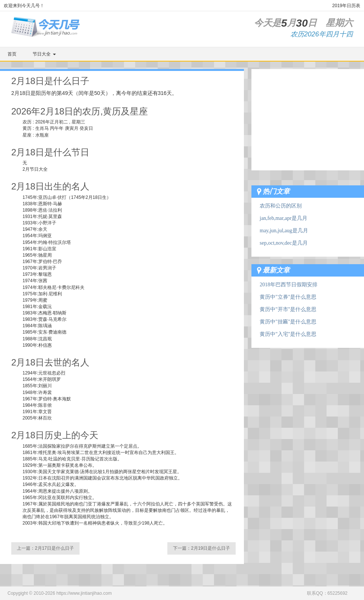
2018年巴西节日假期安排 (289, 285)
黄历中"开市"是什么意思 (288, 309)
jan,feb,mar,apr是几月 (284, 218)
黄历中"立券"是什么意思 (288, 297)
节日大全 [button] (44, 54)
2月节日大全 (35, 169)
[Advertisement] (308, 116)
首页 (12, 54)
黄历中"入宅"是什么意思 (288, 334)
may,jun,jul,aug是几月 (284, 231)
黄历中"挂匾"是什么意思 (288, 322)
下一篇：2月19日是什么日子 (202, 548)
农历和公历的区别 (281, 206)
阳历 (41, 93)
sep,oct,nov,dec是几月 (284, 243)
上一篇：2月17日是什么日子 (45, 548)
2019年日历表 (346, 6)
